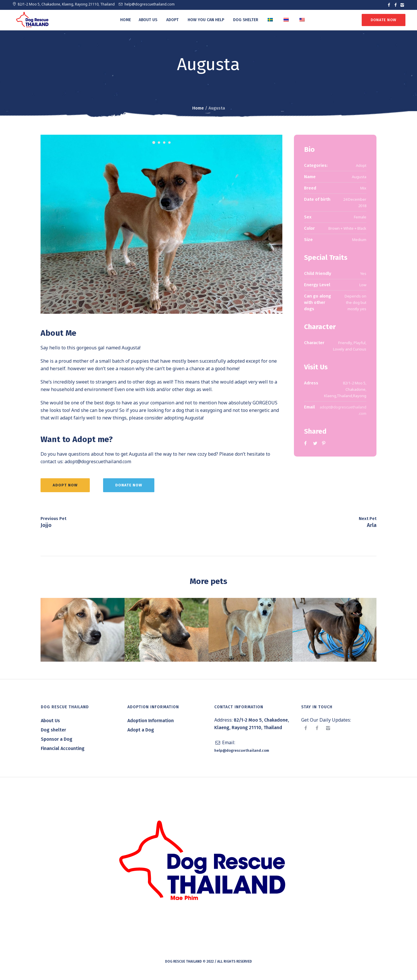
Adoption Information (151, 723)
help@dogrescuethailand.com (150, 4)
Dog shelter (53, 732)
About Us (50, 723)
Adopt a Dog (141, 732)
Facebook (306, 443)
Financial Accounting (63, 751)
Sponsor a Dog (57, 742)
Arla (372, 528)
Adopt (361, 165)
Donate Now (383, 20)
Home (198, 108)
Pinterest (324, 443)
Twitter (315, 443)
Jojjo (46, 528)
